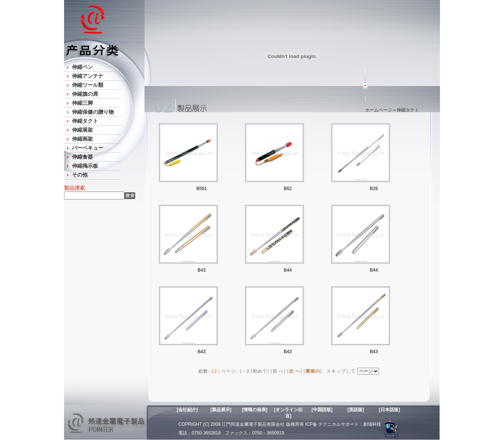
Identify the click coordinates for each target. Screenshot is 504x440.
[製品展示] (221, 410)
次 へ (295, 371)
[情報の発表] (255, 410)
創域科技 (372, 424)
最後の (313, 371)
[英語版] (356, 410)
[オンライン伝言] (288, 412)
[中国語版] (322, 410)
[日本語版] (389, 410)
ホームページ (379, 110)
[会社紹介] (187, 410)
